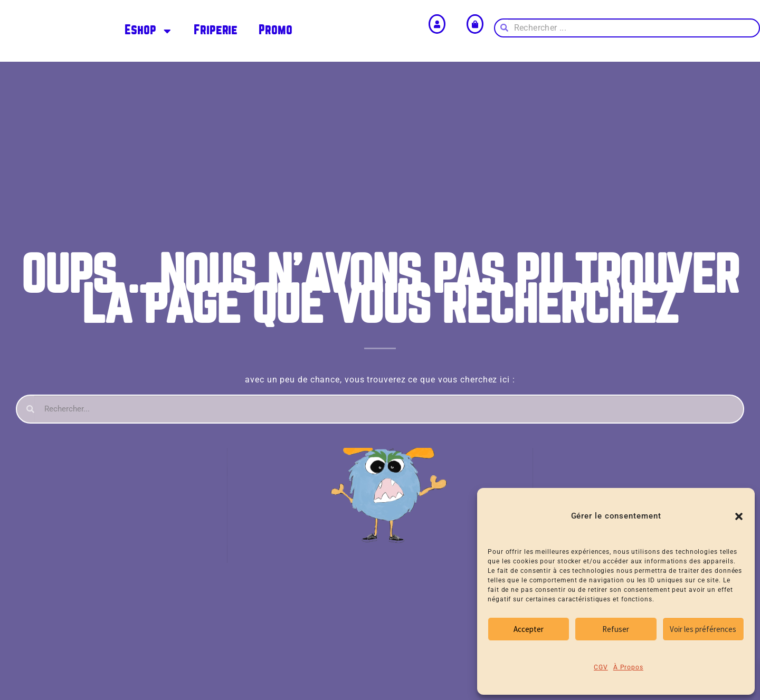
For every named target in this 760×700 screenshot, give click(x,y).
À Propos (628, 667)
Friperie (216, 30)
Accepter (529, 629)
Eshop (149, 31)
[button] (739, 516)
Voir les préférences (703, 629)
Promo (275, 30)
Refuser (616, 629)
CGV (601, 667)
